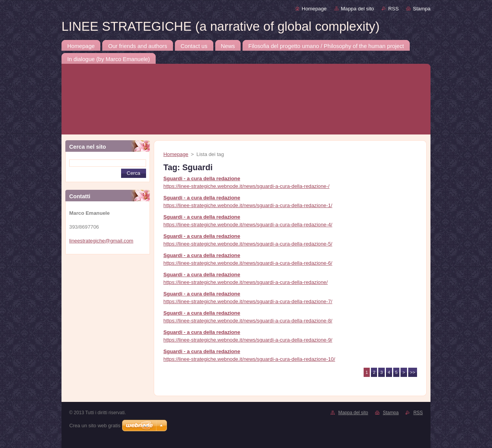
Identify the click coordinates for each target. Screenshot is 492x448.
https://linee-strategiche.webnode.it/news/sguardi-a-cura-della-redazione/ (246, 282)
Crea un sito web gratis (95, 426)
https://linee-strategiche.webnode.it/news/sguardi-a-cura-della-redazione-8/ (248, 321)
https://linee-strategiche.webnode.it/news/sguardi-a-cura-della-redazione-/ (246, 186)
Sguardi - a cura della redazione (202, 178)
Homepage (314, 9)
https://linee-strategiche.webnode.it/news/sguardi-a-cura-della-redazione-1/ (248, 205)
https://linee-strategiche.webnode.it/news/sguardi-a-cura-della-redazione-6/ (248, 263)
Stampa (422, 9)
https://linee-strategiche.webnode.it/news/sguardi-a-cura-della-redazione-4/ (248, 225)
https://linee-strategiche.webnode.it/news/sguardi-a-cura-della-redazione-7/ (248, 301)
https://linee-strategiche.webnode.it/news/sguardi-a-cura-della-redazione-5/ (248, 244)
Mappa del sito (357, 9)
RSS (393, 9)
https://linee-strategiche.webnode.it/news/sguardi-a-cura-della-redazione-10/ (249, 359)
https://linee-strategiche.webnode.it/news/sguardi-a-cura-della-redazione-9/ (248, 340)
